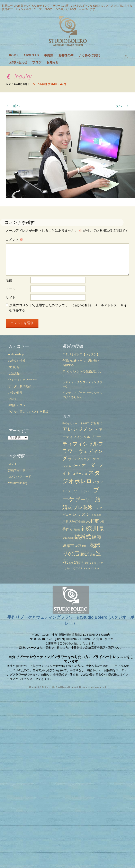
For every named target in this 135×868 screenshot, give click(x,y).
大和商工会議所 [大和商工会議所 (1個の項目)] (69, 535)
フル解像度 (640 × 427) (51, 84)
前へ (13, 106)
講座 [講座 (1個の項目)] (84, 568)
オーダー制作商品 (20, 386)
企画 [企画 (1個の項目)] (85, 528)
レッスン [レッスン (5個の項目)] (73, 528)
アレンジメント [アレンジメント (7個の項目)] (72, 443)
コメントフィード (20, 515)
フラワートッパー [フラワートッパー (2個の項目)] (71, 504)
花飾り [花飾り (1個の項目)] (77, 560)
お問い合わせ (18, 62)
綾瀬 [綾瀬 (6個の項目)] (88, 550)
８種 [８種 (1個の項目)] (78, 576)
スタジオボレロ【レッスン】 (72, 368)
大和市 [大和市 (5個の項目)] (84, 534)
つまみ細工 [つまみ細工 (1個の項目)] (75, 437)
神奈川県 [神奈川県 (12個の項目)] (84, 542)
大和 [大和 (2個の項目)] (57, 535)
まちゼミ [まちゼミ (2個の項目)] (88, 436)
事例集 (49, 55)
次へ (122, 106)
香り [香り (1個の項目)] (62, 576)
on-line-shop (16, 354)
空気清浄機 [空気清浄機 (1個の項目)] (59, 551)
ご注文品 (14, 373)
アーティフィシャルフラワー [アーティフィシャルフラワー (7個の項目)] (74, 457)
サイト (11, 298)
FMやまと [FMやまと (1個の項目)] (59, 437)
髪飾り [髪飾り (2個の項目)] (70, 576)
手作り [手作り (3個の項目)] (59, 543)
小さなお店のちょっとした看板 (28, 412)
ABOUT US (31, 55)
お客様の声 (66, 55)
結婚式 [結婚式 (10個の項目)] (74, 550)
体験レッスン (17, 405)
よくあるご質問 (89, 55)
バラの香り (15, 393)
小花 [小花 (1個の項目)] (93, 535)
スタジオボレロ (50, 687)
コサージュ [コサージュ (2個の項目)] (71, 487)
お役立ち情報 (17, 361)
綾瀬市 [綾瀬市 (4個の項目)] (60, 559)
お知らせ (53, 62)
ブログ (37, 62)
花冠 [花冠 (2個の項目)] (69, 559)
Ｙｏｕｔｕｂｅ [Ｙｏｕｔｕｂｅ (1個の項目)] (83, 582)
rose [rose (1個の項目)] (67, 437)
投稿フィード (17, 508)
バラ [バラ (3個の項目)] (88, 495)
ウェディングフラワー (22, 380)
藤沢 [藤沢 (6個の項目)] (76, 567)
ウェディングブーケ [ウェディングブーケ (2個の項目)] (73, 472)
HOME (14, 55)
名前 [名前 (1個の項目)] (90, 528)
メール (11, 289)
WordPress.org (18, 521)
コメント (14, 240)
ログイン (14, 502)
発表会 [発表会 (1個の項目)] (68, 543)
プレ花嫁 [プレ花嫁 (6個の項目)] (74, 521)
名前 (9, 280)
